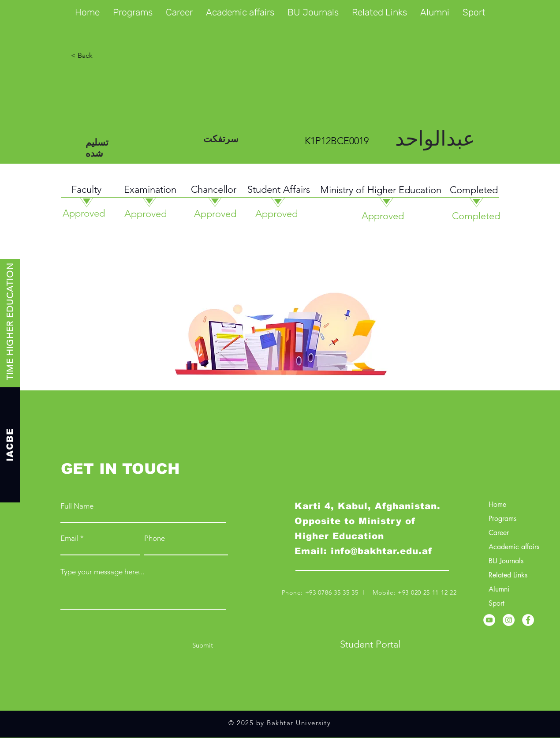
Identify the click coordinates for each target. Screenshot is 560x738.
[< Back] (116, 56)
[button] (133, 12)
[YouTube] (489, 620)
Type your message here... (102, 572)
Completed (474, 190)
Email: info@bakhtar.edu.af (363, 551)
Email (69, 538)
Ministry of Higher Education (381, 190)
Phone (155, 538)
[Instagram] (509, 620)
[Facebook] (528, 620)
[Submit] (203, 645)
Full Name (77, 506)
